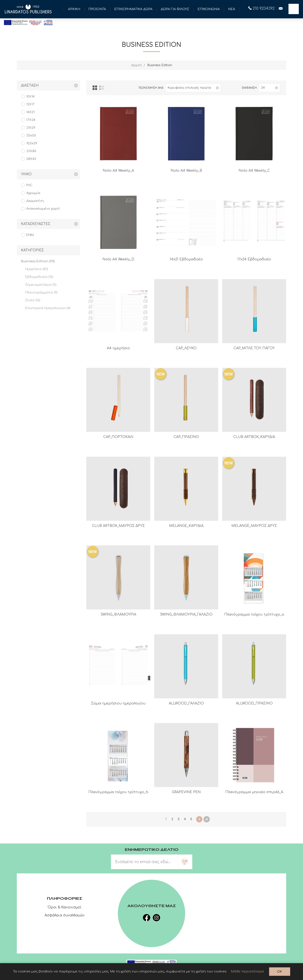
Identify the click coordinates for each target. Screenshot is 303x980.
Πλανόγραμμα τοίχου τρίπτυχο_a (254, 615)
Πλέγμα (95, 88)
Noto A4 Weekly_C (254, 171)
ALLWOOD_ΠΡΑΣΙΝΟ (254, 703)
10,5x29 (32, 143)
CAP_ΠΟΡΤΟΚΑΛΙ (118, 437)
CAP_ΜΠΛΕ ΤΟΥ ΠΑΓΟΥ (254, 348)
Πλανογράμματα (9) (41, 293)
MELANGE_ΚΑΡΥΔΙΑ (186, 526)
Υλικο (26, 174)
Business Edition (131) (38, 261)
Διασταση (30, 86)
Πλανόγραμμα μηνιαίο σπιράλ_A (254, 792)
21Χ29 (31, 128)
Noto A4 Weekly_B (186, 171)
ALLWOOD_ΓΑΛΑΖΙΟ (186, 703)
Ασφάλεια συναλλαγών (65, 915)
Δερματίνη (35, 201)
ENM (30, 235)
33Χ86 (31, 151)
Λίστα (102, 88)
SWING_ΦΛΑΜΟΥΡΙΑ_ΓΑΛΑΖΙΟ (186, 615)
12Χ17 (30, 104)
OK (280, 972)
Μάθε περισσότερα (247, 971)
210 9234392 (261, 8)
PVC (29, 185)
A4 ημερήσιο (118, 348)
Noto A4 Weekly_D (118, 259)
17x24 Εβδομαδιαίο (254, 259)
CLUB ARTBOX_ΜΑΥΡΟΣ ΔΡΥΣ (118, 526)
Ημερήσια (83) (37, 269)
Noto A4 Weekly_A (118, 171)
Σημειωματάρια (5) (41, 285)
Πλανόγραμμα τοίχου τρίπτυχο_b (118, 792)
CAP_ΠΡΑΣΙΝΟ (186, 437)
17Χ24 (31, 120)
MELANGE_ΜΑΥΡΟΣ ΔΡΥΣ (254, 526)
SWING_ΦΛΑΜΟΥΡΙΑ (118, 615)
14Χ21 (30, 112)
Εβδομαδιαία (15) (39, 277)
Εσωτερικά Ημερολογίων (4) (48, 308)
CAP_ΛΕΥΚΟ (186, 348)
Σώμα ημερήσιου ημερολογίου (118, 703)
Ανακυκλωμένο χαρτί (43, 209)
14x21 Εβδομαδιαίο (186, 259)
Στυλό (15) (33, 300)
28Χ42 (31, 159)
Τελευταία (207, 819)
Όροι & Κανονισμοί (65, 907)
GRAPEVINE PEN (186, 792)
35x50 (31, 136)
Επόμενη (199, 819)
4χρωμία (33, 193)
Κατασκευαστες (36, 224)
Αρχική (136, 65)
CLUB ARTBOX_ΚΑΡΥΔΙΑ (254, 437)
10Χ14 (30, 97)
